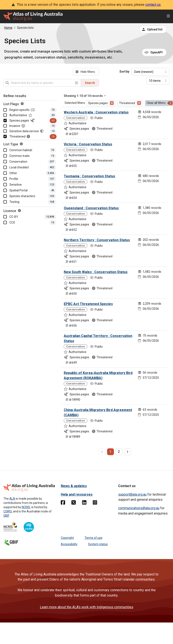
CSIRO (8, 511)
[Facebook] (63, 503)
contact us (153, 5)
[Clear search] (76, 83)
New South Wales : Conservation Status (96, 272)
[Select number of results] (158, 81)
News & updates (74, 486)
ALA (12, 499)
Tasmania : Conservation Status (89, 176)
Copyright (67, 538)
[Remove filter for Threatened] (139, 103)
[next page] (128, 452)
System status (98, 544)
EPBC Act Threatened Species (88, 304)
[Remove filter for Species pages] (112, 103)
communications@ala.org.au (139, 508)
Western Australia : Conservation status (96, 112)
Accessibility (69, 544)
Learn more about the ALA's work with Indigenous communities (87, 607)
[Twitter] (74, 503)
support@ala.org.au (132, 494)
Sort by (124, 72)
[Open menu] (168, 16)
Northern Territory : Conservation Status (97, 240)
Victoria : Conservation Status (88, 144)
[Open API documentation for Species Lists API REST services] (154, 52)
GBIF (6, 516)
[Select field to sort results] (150, 72)
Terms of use (93, 538)
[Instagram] (95, 503)
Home (8, 28)
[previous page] (102, 452)
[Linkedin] (84, 503)
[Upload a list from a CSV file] (153, 29)
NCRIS (26, 507)
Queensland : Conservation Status (91, 208)
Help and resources (77, 494)
